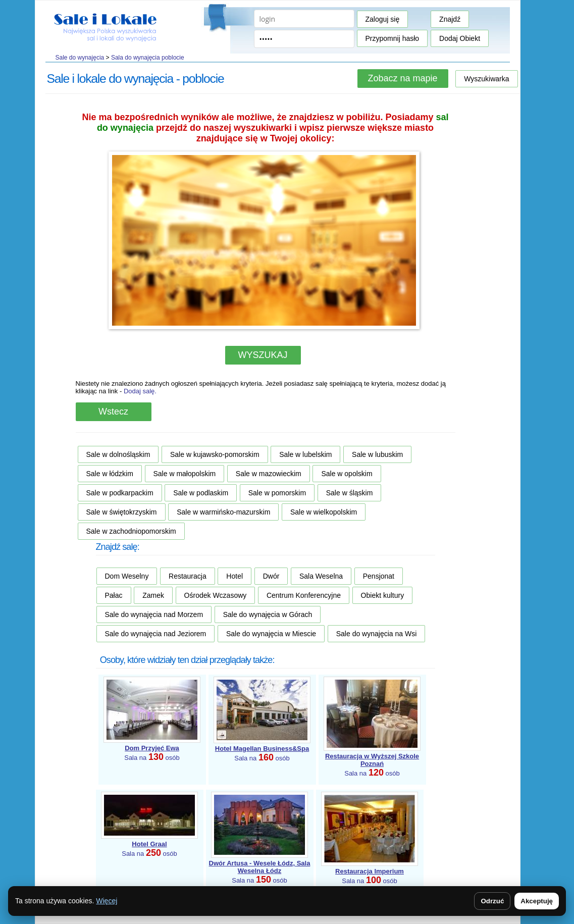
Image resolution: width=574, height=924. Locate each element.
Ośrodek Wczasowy (216, 595)
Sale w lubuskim (377, 454)
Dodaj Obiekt (460, 38)
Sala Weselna (321, 576)
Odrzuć (492, 901)
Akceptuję (537, 901)
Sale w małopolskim (185, 474)
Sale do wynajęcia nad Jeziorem (156, 634)
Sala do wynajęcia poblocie (148, 58)
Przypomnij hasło (393, 38)
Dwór (271, 576)
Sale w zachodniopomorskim (131, 531)
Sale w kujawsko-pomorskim (215, 454)
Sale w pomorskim (277, 493)
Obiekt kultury (383, 595)
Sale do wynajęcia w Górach (268, 614)
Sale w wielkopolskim (324, 512)
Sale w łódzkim (110, 474)
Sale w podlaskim (201, 493)
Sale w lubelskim (305, 454)
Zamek (153, 595)
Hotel (234, 576)
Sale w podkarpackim (120, 493)
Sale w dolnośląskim (118, 454)
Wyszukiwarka (486, 79)
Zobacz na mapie (402, 78)
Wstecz (113, 412)
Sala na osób (372, 765)
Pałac (114, 595)
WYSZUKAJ (263, 355)
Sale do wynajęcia (80, 58)
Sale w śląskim (350, 493)
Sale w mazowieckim (269, 474)
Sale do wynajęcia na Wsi (377, 634)
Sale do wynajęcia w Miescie (271, 634)
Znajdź (450, 19)
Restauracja (188, 576)
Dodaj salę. (140, 391)
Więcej (107, 901)
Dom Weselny (127, 576)
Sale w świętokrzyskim (122, 512)
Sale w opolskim (347, 474)
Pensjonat (379, 576)
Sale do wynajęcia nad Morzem (154, 614)
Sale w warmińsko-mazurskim (223, 512)
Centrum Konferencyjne (304, 595)
